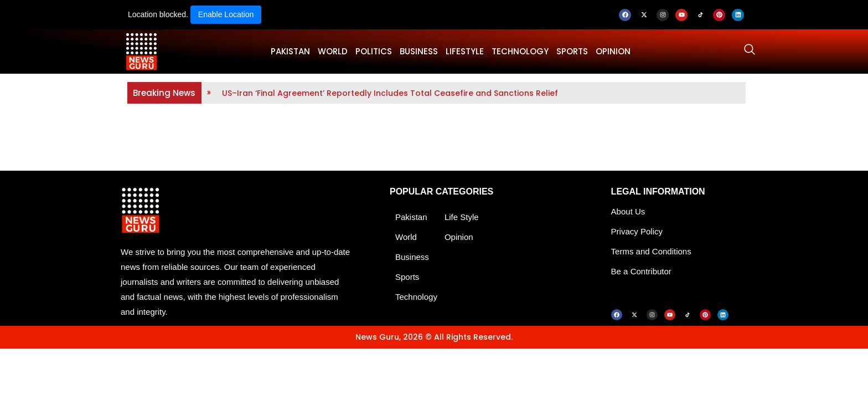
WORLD (333, 51)
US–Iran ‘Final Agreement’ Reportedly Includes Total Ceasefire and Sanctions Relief (390, 93)
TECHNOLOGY (520, 51)
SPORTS (572, 51)
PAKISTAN (290, 51)
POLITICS (374, 51)
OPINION (613, 51)
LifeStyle (465, 51)
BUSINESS (419, 51)
